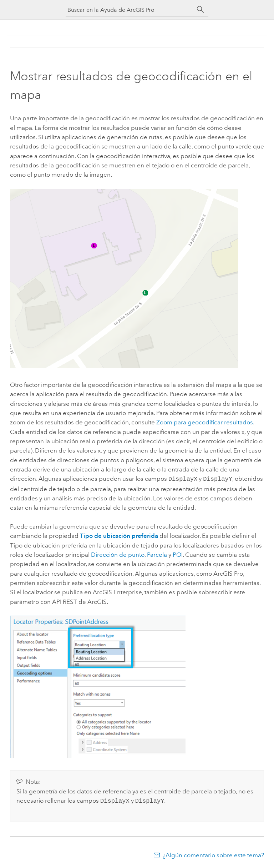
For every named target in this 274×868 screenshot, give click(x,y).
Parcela (157, 554)
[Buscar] (201, 10)
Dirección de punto (118, 554)
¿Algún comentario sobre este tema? (213, 854)
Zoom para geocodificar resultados (205, 422)
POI (178, 554)
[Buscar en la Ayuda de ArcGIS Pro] (130, 10)
